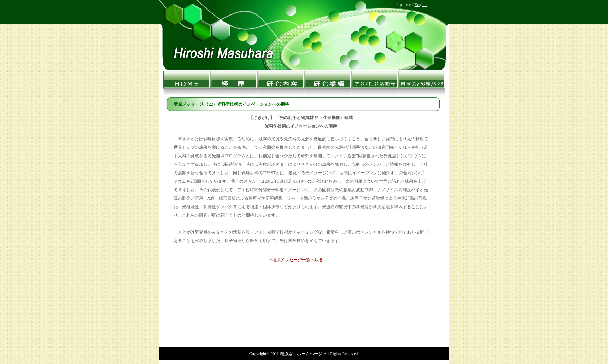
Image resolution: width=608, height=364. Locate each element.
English (421, 5)
